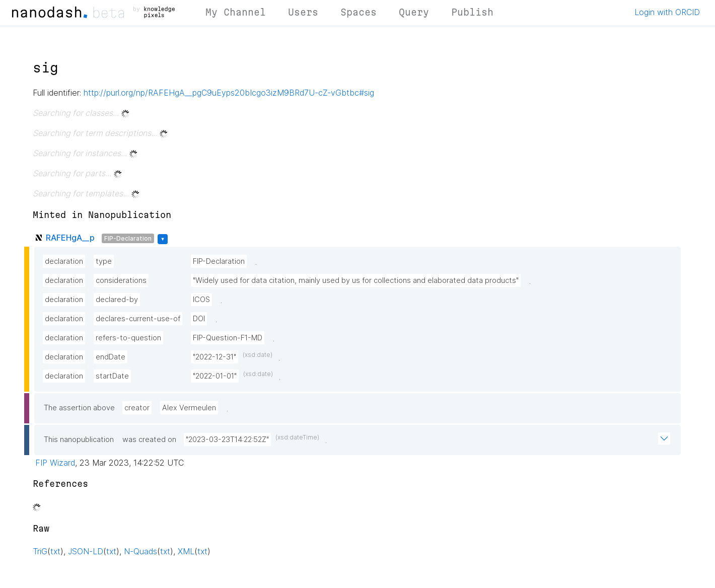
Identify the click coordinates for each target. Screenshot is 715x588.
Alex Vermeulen (189, 408)
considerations (121, 280)
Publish (472, 12)
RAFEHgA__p (70, 238)
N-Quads (140, 551)
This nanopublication (79, 439)
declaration (64, 261)
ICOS (201, 300)
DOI (199, 319)
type (104, 261)
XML (186, 551)
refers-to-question (128, 338)
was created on (149, 439)
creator (137, 408)
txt (55, 551)
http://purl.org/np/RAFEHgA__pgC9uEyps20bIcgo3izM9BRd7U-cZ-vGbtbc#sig (229, 93)
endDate (111, 357)
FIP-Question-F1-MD (228, 338)
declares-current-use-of (138, 319)
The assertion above (79, 408)
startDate (112, 376)
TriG (40, 551)
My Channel (236, 12)
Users (303, 12)
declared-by (117, 300)
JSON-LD (86, 551)
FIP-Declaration (128, 238)
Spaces (359, 12)
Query (414, 12)
